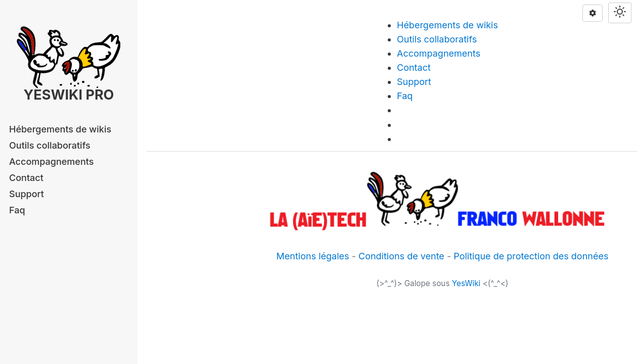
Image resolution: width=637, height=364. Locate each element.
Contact (26, 178)
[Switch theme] (620, 13)
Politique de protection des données (531, 256)
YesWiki (466, 283)
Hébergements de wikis (60, 129)
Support (27, 194)
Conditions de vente (401, 256)
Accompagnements (51, 162)
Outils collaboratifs (50, 145)
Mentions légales (313, 256)
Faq (17, 210)
